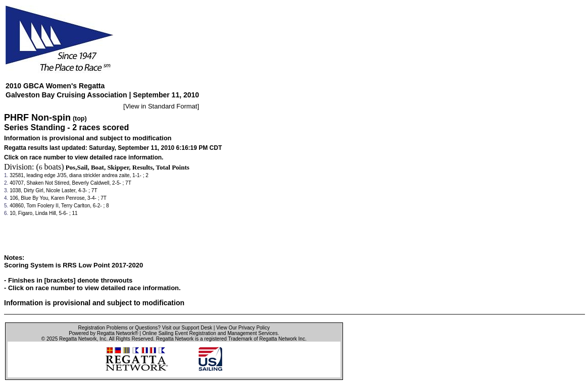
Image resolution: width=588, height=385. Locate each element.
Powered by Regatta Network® (103, 333)
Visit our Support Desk (187, 328)
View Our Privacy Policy (243, 328)
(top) (80, 119)
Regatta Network (78, 339)
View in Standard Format (161, 106)
